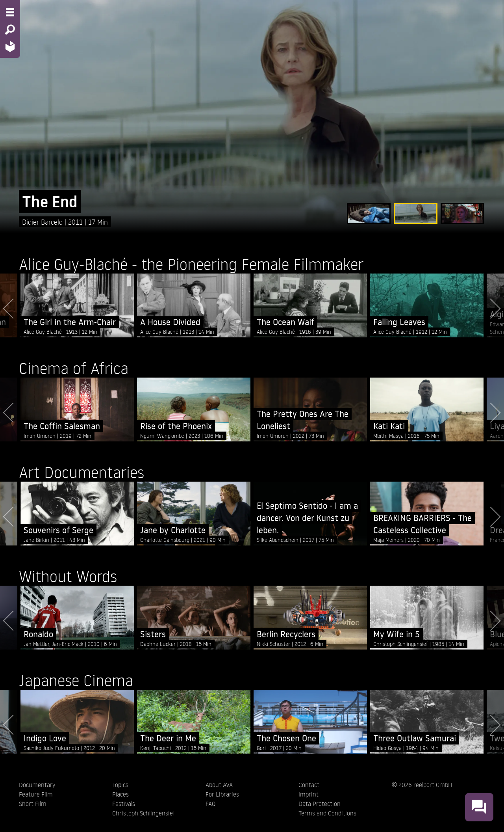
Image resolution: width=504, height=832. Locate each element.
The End (50, 202)
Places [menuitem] (120, 794)
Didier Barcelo (43, 222)
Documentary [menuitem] (37, 785)
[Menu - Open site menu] (10, 12)
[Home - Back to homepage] (10, 46)
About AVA (219, 785)
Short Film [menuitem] (33, 804)
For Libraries (222, 794)
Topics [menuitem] (120, 785)
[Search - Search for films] (10, 30)
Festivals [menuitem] (124, 804)
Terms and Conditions (327, 813)
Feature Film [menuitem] (36, 794)
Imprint (309, 794)
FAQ (210, 804)
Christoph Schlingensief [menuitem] (144, 813)
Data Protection (320, 804)
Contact (309, 785)
